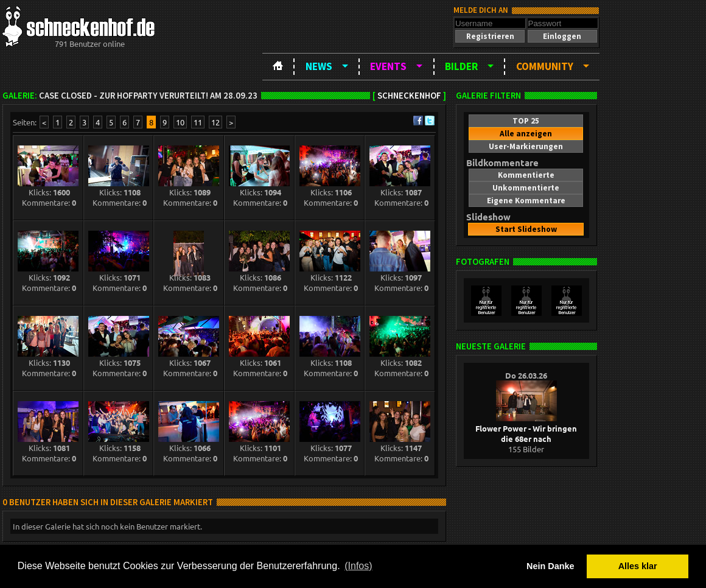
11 (198, 122)
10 (180, 122)
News (319, 66)
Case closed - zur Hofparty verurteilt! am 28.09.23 (148, 96)
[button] (490, 36)
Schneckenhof (409, 96)
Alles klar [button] (638, 566)
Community (545, 66)
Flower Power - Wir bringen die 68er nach (526, 428)
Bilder (461, 66)
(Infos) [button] (358, 566)
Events (388, 66)
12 (215, 122)
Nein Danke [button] (550, 566)
